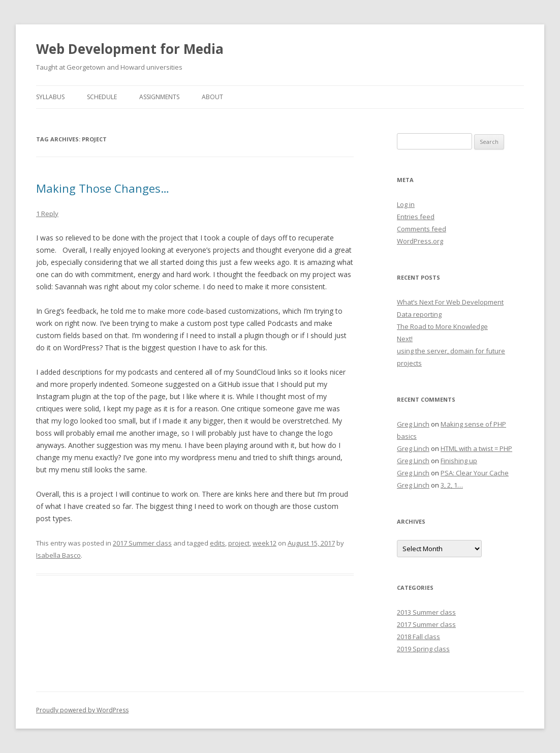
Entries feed (416, 217)
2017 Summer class (142, 543)
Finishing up (459, 461)
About (212, 97)
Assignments (159, 97)
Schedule (102, 97)
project (239, 543)
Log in (406, 204)
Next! (405, 339)
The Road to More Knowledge (442, 326)
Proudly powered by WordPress (82, 710)
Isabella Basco (58, 555)
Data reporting (419, 314)
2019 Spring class (423, 649)
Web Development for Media (130, 49)
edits (217, 543)
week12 (265, 543)
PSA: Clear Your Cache (475, 473)
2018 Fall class (418, 637)
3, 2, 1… (452, 485)
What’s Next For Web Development (450, 302)
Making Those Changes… (103, 188)
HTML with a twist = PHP (476, 448)
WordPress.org (420, 241)
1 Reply (47, 214)
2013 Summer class (426, 612)
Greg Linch (413, 424)
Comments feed (422, 229)
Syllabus (50, 97)
